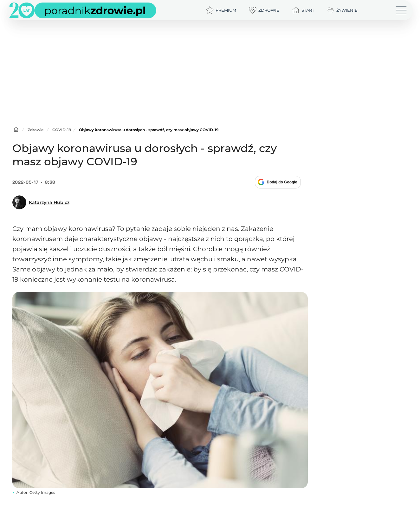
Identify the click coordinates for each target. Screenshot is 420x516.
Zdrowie (36, 130)
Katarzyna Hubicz (49, 202)
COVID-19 (62, 130)
